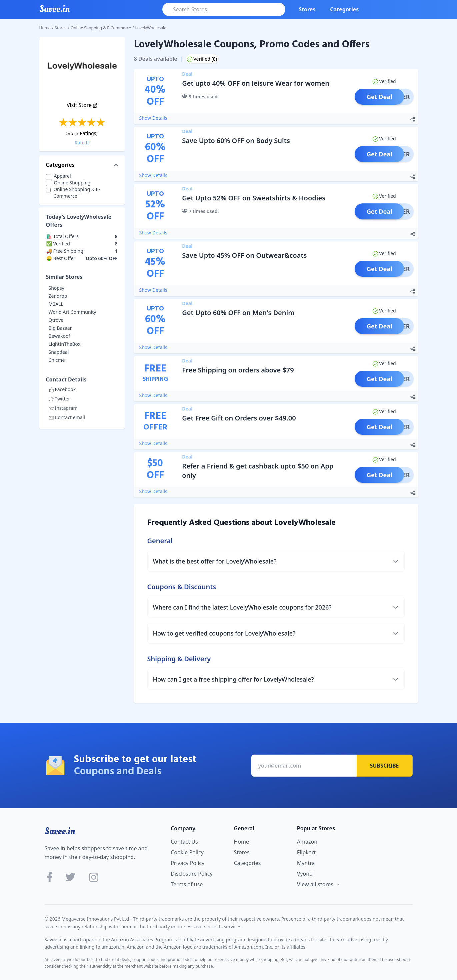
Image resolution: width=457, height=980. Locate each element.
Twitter (59, 399)
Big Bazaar (60, 328)
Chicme (57, 360)
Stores (307, 9)
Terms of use (187, 884)
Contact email (67, 417)
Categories (344, 9)
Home (45, 28)
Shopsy (56, 288)
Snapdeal (59, 352)
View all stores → (318, 884)
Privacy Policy (187, 863)
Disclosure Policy (191, 874)
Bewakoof (59, 336)
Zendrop (58, 296)
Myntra (306, 863)
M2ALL (56, 304)
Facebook (62, 389)
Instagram (63, 408)
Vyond (305, 874)
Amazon (307, 842)
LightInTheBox (65, 344)
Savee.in (60, 831)
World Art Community (72, 312)
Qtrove (56, 320)
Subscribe (384, 766)
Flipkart (306, 852)
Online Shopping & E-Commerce (101, 28)
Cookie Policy (187, 852)
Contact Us (184, 842)
